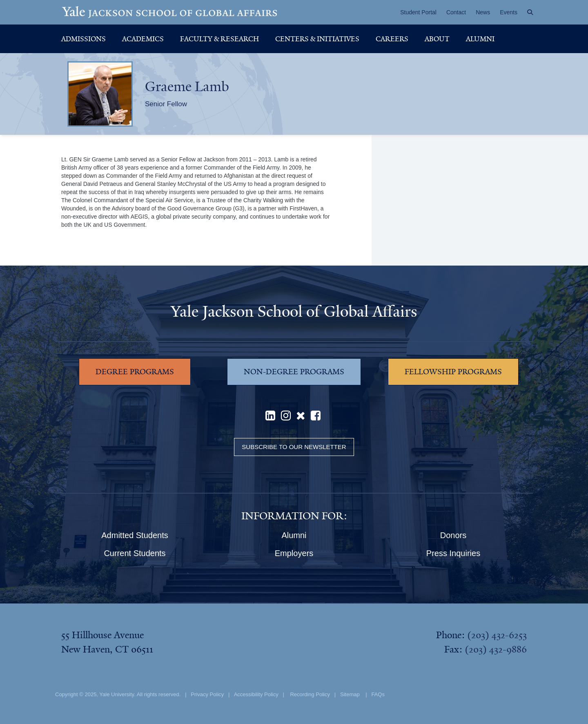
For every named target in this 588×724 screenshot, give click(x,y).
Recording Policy (310, 694)
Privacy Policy (207, 694)
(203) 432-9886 (496, 649)
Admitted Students (135, 535)
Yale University (117, 694)
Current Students (135, 553)
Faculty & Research (219, 39)
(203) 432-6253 (497, 635)
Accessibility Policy (256, 694)
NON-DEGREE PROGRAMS (294, 372)
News (483, 12)
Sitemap (350, 694)
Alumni (480, 39)
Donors (453, 535)
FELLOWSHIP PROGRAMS (453, 372)
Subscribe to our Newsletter (294, 447)
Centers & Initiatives (317, 39)
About (437, 39)
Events (509, 12)
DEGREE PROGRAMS (135, 372)
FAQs (378, 694)
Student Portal (418, 12)
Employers (294, 553)
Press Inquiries (453, 553)
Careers (392, 39)
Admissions (84, 39)
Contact (456, 12)
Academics (143, 39)
